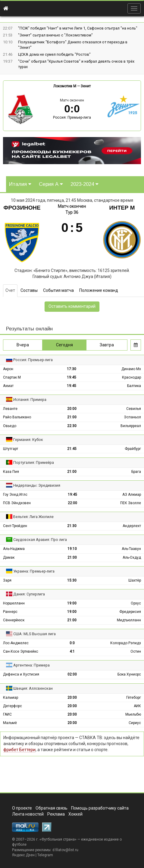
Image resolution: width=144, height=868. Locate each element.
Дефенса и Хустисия (21, 674)
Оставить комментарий (72, 306)
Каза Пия (11, 472)
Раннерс (10, 612)
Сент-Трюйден (15, 526)
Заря (7, 580)
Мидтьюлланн (129, 620)
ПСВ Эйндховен (17, 503)
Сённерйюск (14, 620)
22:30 (72, 426)
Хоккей (75, 814)
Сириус (135, 723)
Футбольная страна (58, 839)
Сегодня (64, 345)
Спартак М (12, 377)
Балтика (134, 386)
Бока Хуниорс (129, 674)
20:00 (72, 409)
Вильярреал (131, 426)
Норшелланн (14, 603)
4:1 (72, 651)
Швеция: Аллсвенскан (33, 688)
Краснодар (131, 377)
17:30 (72, 369)
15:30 (72, 580)
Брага (136, 472)
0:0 (72, 643)
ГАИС (7, 714)
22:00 (72, 503)
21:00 (72, 417)
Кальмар (11, 698)
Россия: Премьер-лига (72, 117)
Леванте (10, 409)
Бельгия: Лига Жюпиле (33, 517)
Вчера (23, 345)
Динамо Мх (131, 369)
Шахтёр (135, 580)
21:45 (72, 449)
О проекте (22, 808)
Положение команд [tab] (99, 290)
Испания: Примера (30, 400)
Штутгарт (11, 449)
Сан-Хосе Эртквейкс (21, 651)
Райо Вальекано (17, 417)
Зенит (86, 86)
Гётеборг (134, 698)
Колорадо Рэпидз (126, 643)
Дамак (9, 557)
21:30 (72, 526)
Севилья (134, 409)
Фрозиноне (22, 208)
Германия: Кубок (28, 440)
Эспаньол (132, 417)
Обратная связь (52, 808)
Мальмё (10, 723)
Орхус (136, 603)
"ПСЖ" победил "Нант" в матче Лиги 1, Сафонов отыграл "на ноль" (78, 28)
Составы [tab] (29, 290)
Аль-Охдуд (132, 557)
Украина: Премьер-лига (34, 571)
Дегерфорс (13, 706)
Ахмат (8, 386)
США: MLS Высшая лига (34, 634)
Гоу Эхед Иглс (15, 495)
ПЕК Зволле (131, 503)
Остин (136, 651)
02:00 (72, 674)
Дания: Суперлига (29, 594)
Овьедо (10, 426)
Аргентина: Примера (31, 665)
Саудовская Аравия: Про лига (40, 540)
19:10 (72, 549)
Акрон (8, 369)
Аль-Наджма (14, 549)
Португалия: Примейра (34, 462)
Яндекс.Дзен (23, 855)
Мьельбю (133, 714)
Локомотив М (65, 86)
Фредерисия (130, 612)
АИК (137, 706)
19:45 (72, 377)
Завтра (107, 345)
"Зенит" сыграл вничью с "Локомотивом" (55, 35)
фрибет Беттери (19, 750)
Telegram (45, 855)
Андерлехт (132, 526)
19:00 (72, 603)
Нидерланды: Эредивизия (37, 485)
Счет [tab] (10, 290)
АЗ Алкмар (132, 495)
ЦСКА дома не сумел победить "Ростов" (54, 54)
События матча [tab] (58, 290)
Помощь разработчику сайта (100, 808)
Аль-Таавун (131, 549)
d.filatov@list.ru (65, 850)
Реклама (56, 814)
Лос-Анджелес (16, 643)
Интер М (122, 208)
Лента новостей (28, 814)
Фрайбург (133, 449)
